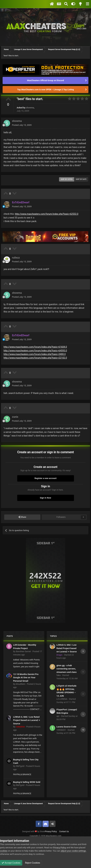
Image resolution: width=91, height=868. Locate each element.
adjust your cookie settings (73, 851)
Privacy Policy (51, 832)
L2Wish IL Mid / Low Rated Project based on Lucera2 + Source (27, 720)
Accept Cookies (11, 863)
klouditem (21, 684)
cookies (4, 851)
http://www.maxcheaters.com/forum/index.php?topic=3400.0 (35, 354)
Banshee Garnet (23, 651)
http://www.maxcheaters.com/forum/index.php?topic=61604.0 (35, 347)
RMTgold (20, 766)
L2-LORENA (62, 699)
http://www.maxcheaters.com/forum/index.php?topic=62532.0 (47, 214)
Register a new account (46, 478)
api (58, 716)
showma (30, 108)
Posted (22, 125)
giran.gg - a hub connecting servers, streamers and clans (67, 669)
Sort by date (81, 179)
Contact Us (64, 832)
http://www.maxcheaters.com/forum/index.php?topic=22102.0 (35, 358)
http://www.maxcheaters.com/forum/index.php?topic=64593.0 (35, 351)
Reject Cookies (32, 863)
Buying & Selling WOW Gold (27, 782)
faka (58, 675)
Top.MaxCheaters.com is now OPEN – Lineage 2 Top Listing (45, 90)
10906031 (61, 730)
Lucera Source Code (66, 727)
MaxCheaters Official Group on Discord (45, 80)
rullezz (16, 258)
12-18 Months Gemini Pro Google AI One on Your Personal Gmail (26, 677)
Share (22, 517)
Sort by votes (67, 179)
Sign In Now (45, 498)
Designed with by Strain (34, 832)
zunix (15, 417)
